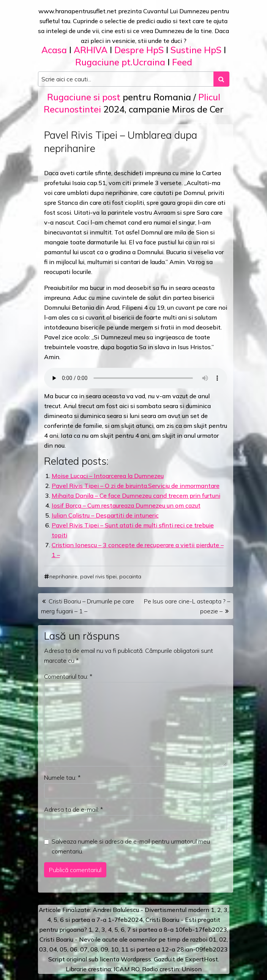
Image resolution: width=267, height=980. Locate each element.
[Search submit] (221, 79)
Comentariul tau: (68, 676)
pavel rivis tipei (98, 576)
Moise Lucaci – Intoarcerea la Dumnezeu (108, 476)
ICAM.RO (126, 969)
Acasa (54, 50)
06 (74, 949)
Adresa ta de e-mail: (73, 809)
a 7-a (99, 920)
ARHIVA (91, 50)
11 (125, 949)
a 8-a (166, 929)
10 (115, 949)
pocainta (130, 576)
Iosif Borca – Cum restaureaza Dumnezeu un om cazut (126, 505)
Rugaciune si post (84, 97)
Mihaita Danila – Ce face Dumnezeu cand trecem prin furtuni (136, 496)
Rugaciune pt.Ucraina (120, 62)
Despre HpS (139, 50)
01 (213, 939)
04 (53, 949)
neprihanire (63, 576)
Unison (192, 969)
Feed (182, 62)
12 (165, 949)
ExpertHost (201, 959)
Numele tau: (62, 777)
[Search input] (126, 79)
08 (94, 949)
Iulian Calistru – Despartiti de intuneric (105, 515)
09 (104, 949)
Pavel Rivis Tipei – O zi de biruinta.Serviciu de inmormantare (136, 486)
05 (63, 949)
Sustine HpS (196, 50)
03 (43, 949)
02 (223, 939)
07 (84, 949)
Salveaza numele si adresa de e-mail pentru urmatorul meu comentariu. (131, 846)
